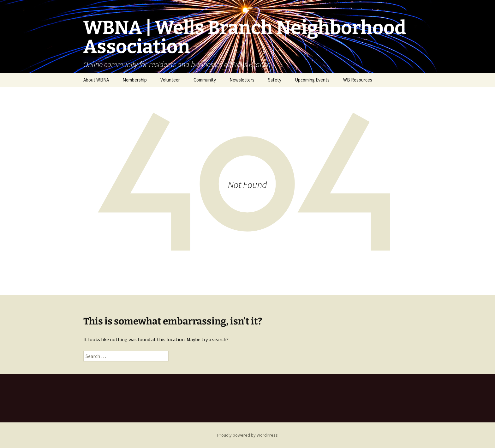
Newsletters (242, 80)
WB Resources (358, 80)
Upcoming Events (312, 80)
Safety (275, 80)
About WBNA (96, 80)
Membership (135, 80)
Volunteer (170, 80)
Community (205, 80)
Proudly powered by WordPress (247, 435)
